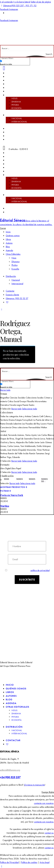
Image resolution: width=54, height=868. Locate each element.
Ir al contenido (6, 2)
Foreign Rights (48, 792)
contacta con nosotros (44, 803)
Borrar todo (5, 390)
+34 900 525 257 (10, 777)
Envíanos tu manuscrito (35, 785)
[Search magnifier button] (51, 54)
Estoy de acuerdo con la (27, 570)
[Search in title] (1, 61)
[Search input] (27, 48)
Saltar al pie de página (41, 2)
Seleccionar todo (30, 409)
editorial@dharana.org (10, 770)
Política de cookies (29, 862)
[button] (27, 792)
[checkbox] (14, 62)
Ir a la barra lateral (22, 2)
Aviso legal (44, 862)
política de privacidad (40, 570)
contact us (49, 833)
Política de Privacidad (9, 862)
